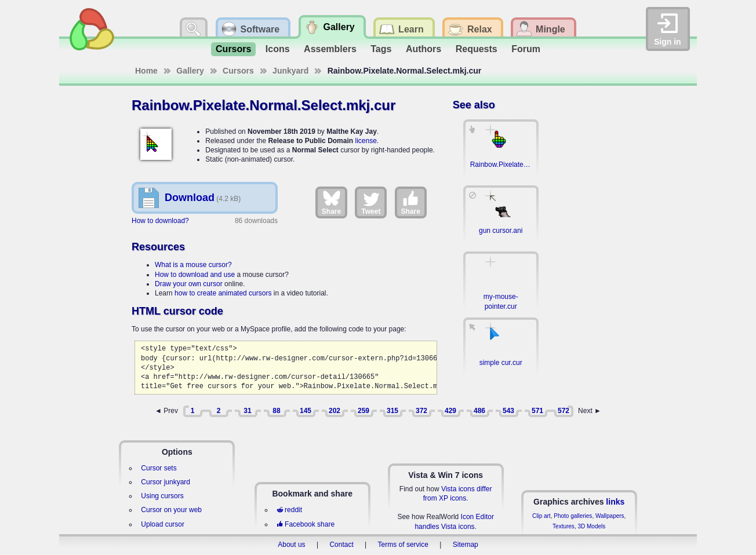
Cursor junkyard (166, 482)
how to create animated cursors (223, 293)
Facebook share (306, 524)
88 (276, 411)
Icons (278, 49)
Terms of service (403, 545)
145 (306, 411)
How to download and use (195, 275)
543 (508, 411)
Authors (424, 49)
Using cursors (162, 496)
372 (421, 411)
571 (537, 411)
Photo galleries (573, 516)
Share (331, 202)
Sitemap (466, 545)
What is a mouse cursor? (193, 265)
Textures (564, 526)
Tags (381, 49)
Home (146, 71)
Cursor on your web (171, 510)
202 (335, 411)
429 (450, 411)
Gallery (190, 71)
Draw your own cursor (189, 284)
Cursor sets (159, 468)
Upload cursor (163, 524)
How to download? (160, 221)
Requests (477, 49)
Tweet (371, 202)
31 (247, 411)
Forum (526, 49)
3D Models (591, 526)
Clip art (541, 516)
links (615, 502)
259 (364, 411)
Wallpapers (610, 516)
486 (479, 411)
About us (291, 545)
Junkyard (290, 71)
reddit (289, 510)
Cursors (233, 49)
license (366, 141)
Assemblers (330, 49)
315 (392, 411)
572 (564, 411)
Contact (341, 545)
